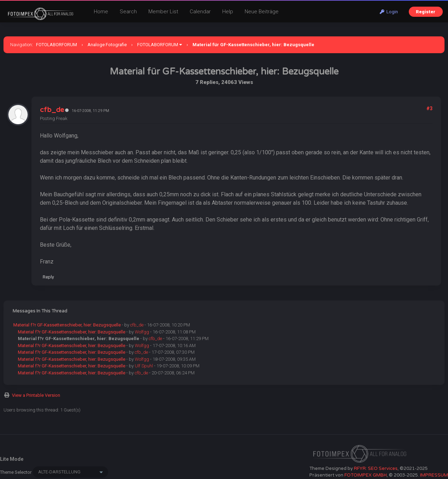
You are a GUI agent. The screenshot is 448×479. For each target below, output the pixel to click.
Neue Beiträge (262, 12)
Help (228, 12)
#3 (429, 108)
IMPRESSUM (434, 475)
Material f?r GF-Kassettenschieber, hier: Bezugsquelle (67, 325)
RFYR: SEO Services (376, 469)
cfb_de (52, 110)
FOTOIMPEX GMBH (366, 475)
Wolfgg (142, 332)
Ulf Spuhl (144, 366)
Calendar (200, 12)
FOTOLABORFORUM (57, 45)
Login (389, 12)
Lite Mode (12, 459)
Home (101, 12)
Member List (163, 12)
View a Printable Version (36, 395)
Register (426, 12)
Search (128, 12)
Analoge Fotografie (107, 45)
